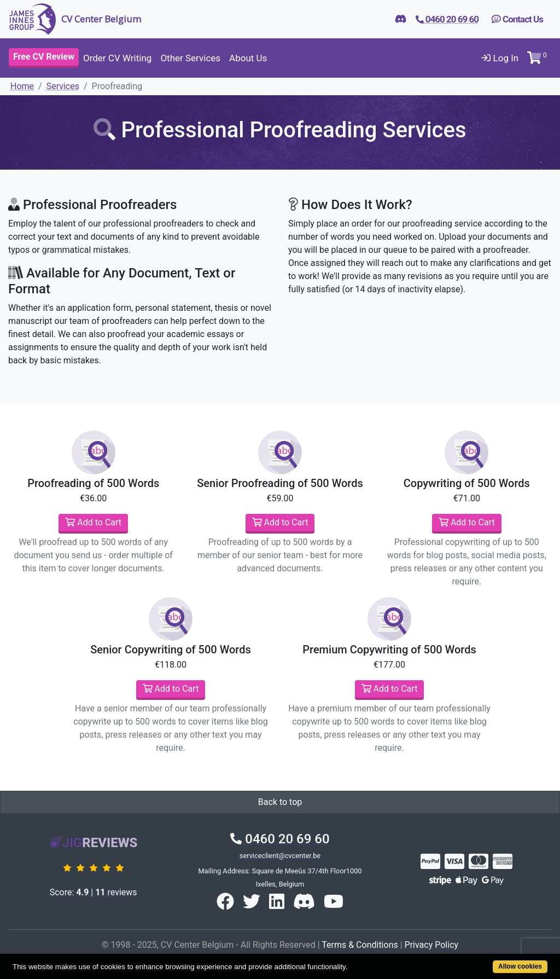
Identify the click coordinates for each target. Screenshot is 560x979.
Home (22, 86)
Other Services (190, 58)
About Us (248, 58)
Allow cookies (520, 966)
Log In (500, 58)
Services (63, 86)
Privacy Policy (432, 945)
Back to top (280, 802)
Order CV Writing (117, 58)
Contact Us (517, 19)
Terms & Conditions (360, 945)
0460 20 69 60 (280, 839)
